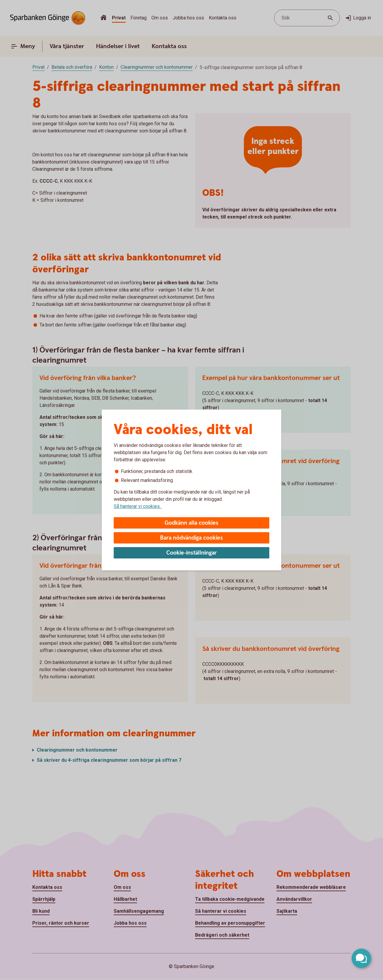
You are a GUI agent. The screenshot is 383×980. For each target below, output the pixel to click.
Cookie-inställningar (192, 553)
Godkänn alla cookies (191, 523)
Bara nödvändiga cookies (191, 538)
